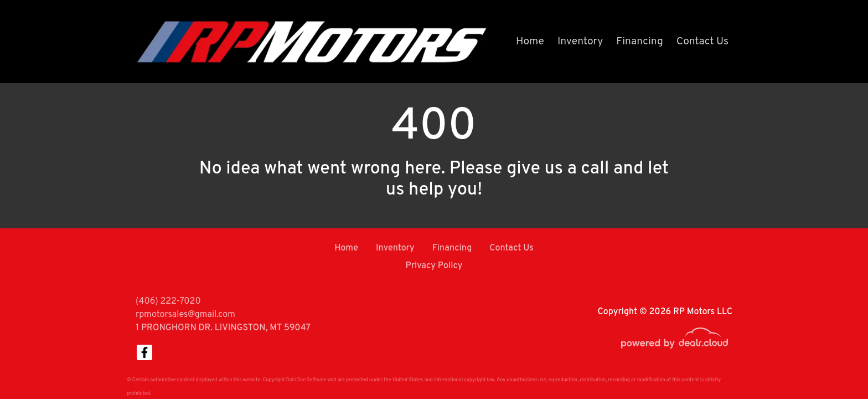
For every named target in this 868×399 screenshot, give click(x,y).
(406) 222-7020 (168, 301)
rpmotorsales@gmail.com (185, 315)
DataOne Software (306, 380)
